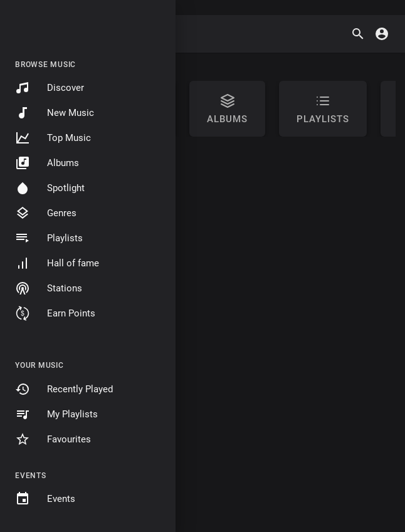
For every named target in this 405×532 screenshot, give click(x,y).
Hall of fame (57, 263)
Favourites (53, 439)
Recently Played (64, 389)
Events (45, 499)
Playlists (49, 238)
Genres (46, 213)
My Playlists (56, 414)
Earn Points (55, 313)
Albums (47, 163)
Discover (50, 88)
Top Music (53, 138)
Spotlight (50, 188)
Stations (49, 288)
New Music (55, 113)
